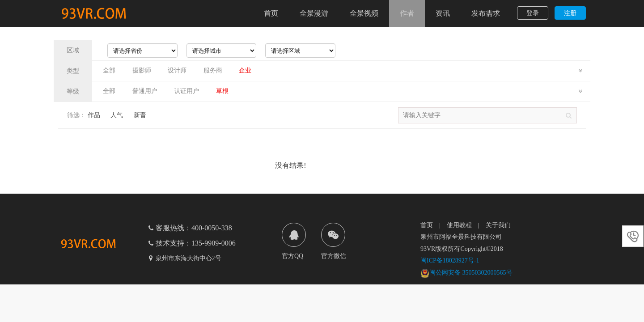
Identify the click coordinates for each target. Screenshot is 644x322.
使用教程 (459, 225)
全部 (109, 70)
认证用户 (186, 91)
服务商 (213, 70)
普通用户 (145, 91)
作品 (94, 115)
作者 (407, 13)
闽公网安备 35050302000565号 (466, 273)
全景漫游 (314, 13)
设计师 (177, 70)
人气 (117, 115)
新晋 (140, 115)
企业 (245, 70)
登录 (533, 13)
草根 (222, 91)
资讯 (443, 13)
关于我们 (498, 225)
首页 (271, 13)
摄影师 (142, 70)
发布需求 (486, 13)
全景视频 (364, 13)
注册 (570, 13)
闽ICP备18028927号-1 (450, 261)
